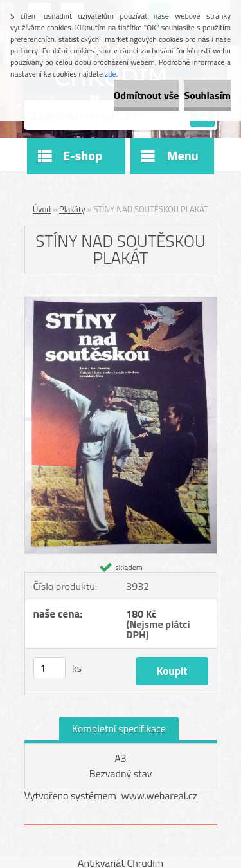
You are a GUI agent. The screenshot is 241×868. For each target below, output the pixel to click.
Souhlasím (207, 95)
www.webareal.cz (159, 795)
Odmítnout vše (147, 95)
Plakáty (72, 209)
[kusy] (49, 668)
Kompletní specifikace (119, 728)
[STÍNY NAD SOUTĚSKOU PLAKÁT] (121, 302)
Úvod (42, 209)
